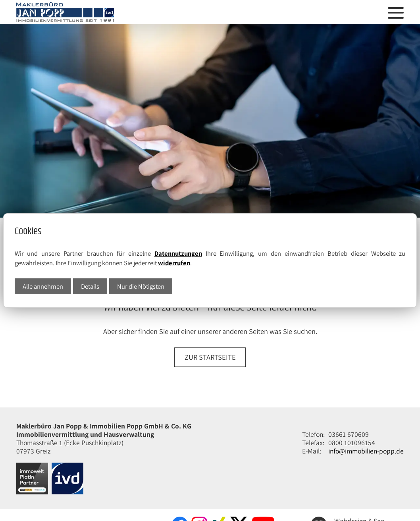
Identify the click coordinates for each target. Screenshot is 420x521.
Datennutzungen (178, 253)
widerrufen (174, 263)
